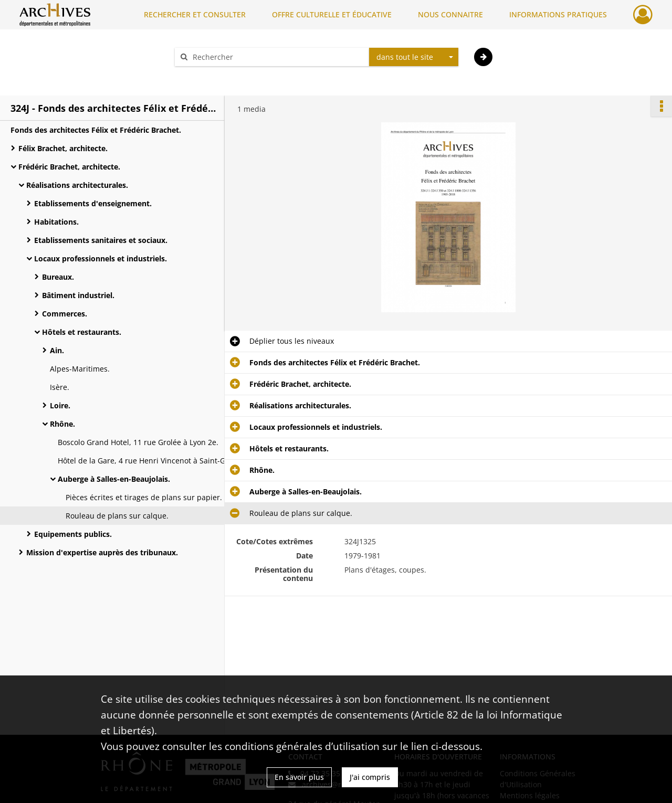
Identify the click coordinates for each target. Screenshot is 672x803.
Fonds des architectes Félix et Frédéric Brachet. (96, 130)
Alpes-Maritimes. (80, 369)
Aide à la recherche (215, 75)
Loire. (60, 405)
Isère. (60, 387)
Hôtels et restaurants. (82, 332)
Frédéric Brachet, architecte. (69, 167)
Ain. (57, 350)
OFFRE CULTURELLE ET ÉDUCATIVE (332, 14)
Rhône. (62, 424)
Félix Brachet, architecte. (63, 148)
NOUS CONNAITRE (450, 14)
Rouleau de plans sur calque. (117, 516)
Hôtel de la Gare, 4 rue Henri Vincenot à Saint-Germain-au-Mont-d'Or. (163, 461)
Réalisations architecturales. (77, 185)
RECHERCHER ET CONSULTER (195, 14)
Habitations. (56, 222)
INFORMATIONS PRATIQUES (558, 14)
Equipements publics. (73, 534)
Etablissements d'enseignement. (93, 203)
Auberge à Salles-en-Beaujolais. (114, 479)
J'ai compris (370, 777)
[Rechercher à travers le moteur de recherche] (277, 57)
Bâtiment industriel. (78, 295)
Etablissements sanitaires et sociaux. (101, 240)
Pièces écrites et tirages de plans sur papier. (144, 497)
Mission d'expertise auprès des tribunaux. (102, 552)
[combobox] (414, 57)
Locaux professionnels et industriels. (101, 258)
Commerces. (65, 314)
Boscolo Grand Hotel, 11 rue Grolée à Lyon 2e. (138, 442)
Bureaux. (58, 277)
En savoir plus (299, 777)
